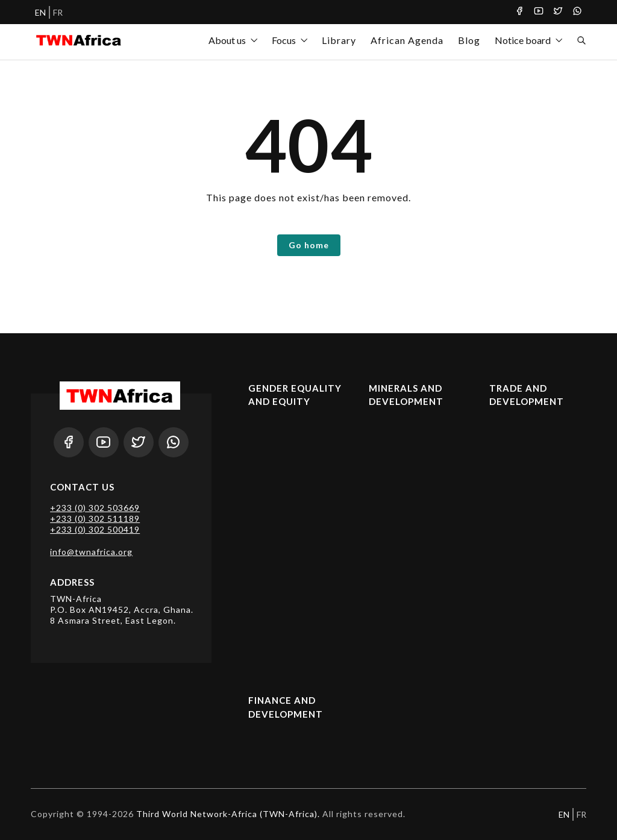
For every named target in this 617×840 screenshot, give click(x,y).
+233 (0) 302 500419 (95, 529)
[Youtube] (539, 12)
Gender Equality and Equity (295, 395)
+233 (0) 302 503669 (95, 508)
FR (58, 12)
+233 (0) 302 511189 (95, 519)
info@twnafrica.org (91, 552)
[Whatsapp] (577, 12)
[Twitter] (558, 12)
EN (40, 12)
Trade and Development (527, 395)
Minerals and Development (406, 395)
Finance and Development (286, 707)
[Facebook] (519, 12)
